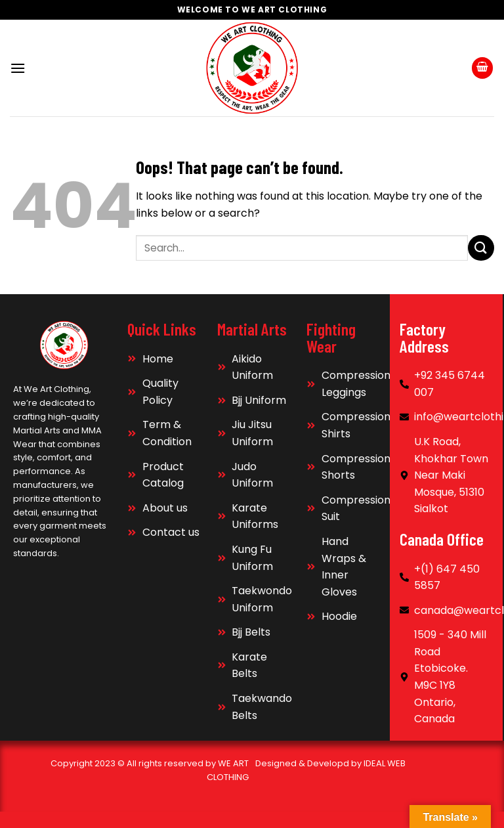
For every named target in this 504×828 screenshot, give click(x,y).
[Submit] (481, 248)
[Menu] (18, 68)
